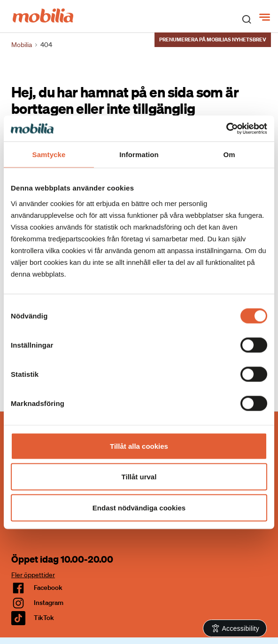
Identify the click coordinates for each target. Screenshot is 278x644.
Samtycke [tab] (49, 155)
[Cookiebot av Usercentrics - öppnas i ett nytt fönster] (226, 128)
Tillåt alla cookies (139, 446)
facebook (48, 588)
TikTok (44, 618)
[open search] (247, 19)
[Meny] (266, 17)
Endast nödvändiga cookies (139, 507)
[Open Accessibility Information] (235, 628)
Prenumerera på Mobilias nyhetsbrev (213, 40)
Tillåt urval (139, 477)
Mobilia (22, 45)
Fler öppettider (33, 575)
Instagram (49, 603)
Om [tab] (229, 155)
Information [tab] (139, 155)
